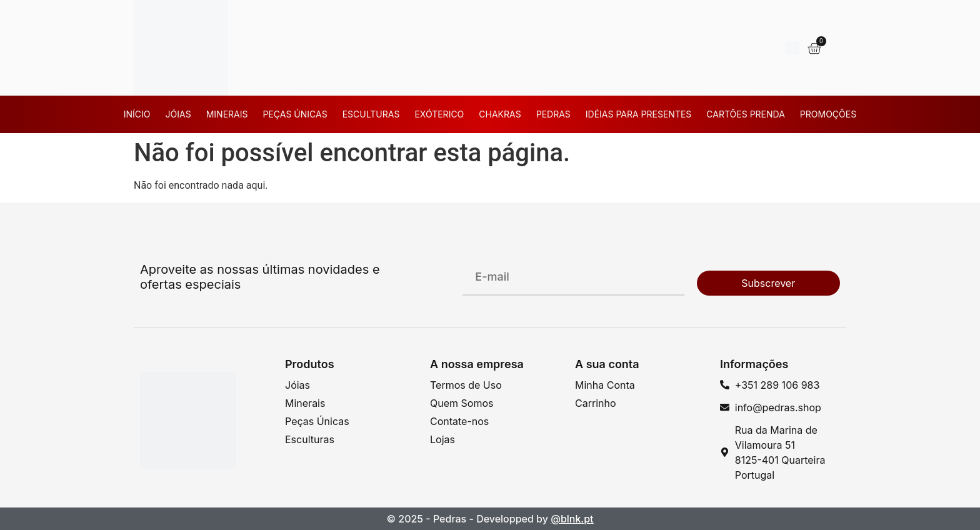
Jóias (178, 114)
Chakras (500, 114)
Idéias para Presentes (639, 114)
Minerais (227, 114)
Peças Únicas (295, 114)
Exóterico (439, 114)
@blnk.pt (572, 519)
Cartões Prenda (745, 114)
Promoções (828, 114)
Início (137, 114)
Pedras (553, 114)
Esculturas (371, 114)
